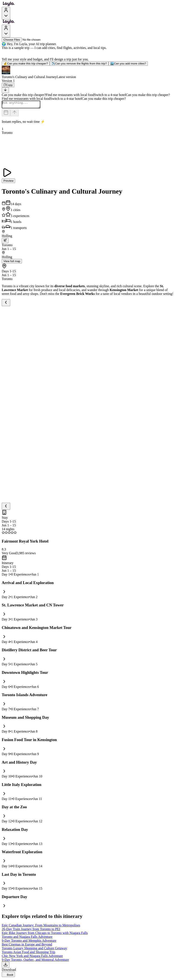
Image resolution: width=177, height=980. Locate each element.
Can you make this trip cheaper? (26, 64)
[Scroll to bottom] (5, 90)
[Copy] (8, 85)
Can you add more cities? (128, 64)
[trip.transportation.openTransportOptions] (5, 242)
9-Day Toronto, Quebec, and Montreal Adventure (35, 961)
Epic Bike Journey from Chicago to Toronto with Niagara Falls (45, 934)
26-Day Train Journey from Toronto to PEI (31, 930)
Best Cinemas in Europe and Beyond (27, 946)
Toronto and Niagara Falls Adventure (27, 938)
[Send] (15, 114)
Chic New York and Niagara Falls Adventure (32, 957)
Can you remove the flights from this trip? (79, 64)
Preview (8, 182)
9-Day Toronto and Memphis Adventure (29, 942)
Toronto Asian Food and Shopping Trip (28, 953)
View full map (12, 262)
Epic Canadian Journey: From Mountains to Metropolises (41, 926)
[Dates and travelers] (6, 114)
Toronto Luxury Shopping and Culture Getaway (34, 949)
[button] (88, 72)
